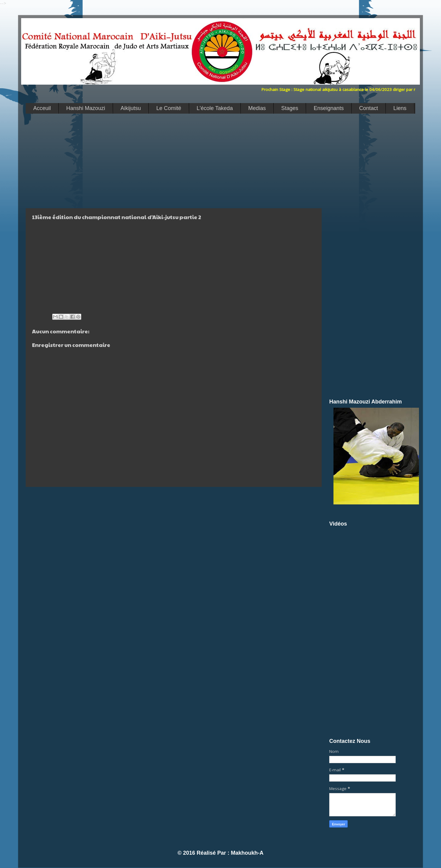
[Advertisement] (172, 160)
